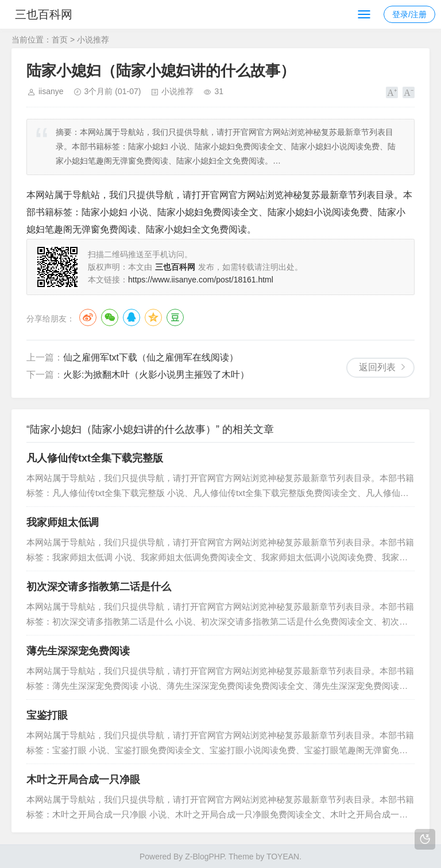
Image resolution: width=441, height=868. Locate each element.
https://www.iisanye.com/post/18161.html (201, 280)
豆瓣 (175, 317)
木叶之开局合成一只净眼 (83, 780)
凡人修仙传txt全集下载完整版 (95, 458)
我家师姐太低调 (63, 522)
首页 (60, 40)
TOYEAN (283, 857)
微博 (88, 317)
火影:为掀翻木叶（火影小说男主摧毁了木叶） (156, 375)
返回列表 (377, 367)
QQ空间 (153, 317)
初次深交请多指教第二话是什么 (99, 587)
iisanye (51, 91)
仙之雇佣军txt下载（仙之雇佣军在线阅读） (151, 357)
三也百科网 (51, 14)
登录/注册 (409, 14)
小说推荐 (93, 40)
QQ (131, 317)
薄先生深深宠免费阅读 (78, 651)
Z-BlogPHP (204, 857)
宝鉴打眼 (47, 715)
